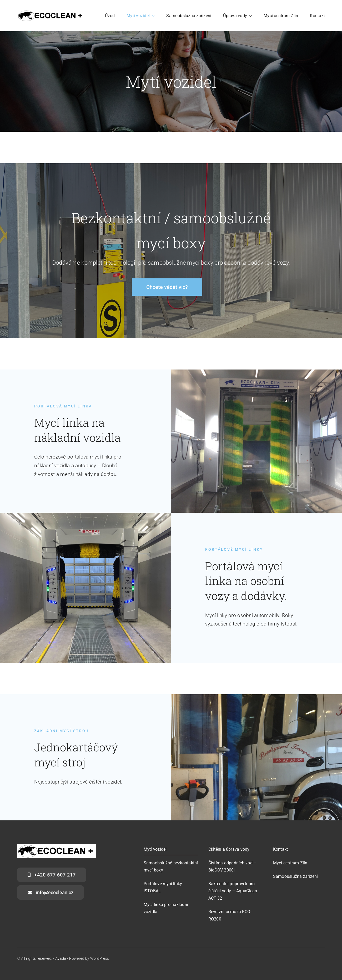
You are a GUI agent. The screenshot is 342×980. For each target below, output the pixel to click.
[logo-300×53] (51, 12)
